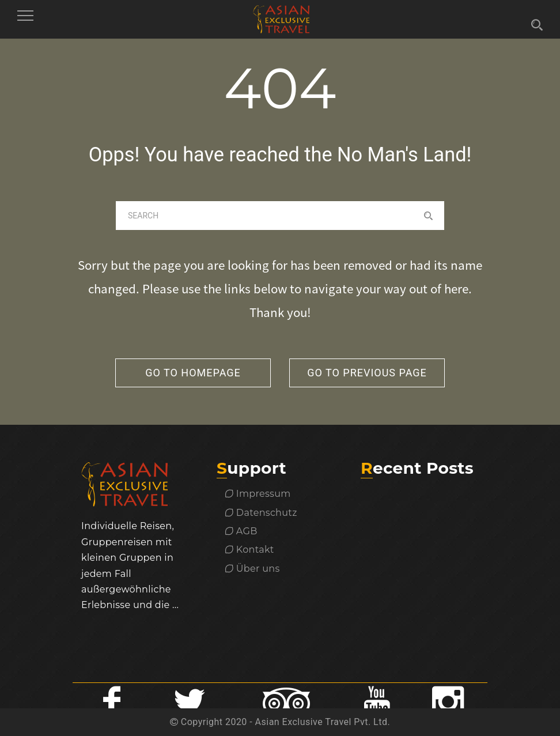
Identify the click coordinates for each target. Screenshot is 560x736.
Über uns (253, 569)
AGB (241, 531)
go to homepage (193, 373)
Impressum (258, 494)
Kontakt (250, 550)
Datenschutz (261, 513)
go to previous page (367, 373)
